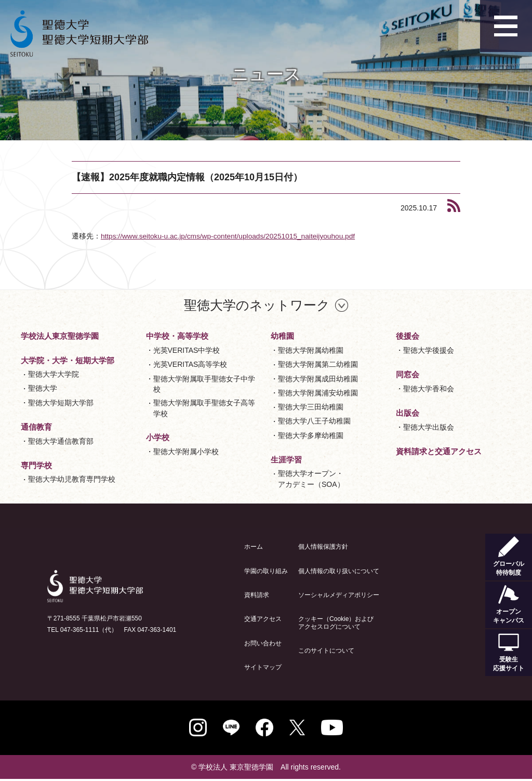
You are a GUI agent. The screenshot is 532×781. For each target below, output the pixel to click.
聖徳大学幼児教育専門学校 (72, 479)
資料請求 (257, 595)
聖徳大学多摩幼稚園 (311, 435)
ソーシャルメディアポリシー (339, 595)
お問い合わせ (263, 643)
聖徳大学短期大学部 (61, 402)
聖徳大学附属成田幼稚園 (318, 378)
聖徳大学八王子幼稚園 (314, 421)
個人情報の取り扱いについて (339, 571)
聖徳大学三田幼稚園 (311, 407)
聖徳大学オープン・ (311, 479)
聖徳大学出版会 (429, 427)
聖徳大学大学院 (54, 374)
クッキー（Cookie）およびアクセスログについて (336, 623)
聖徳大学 (43, 388)
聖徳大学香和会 (429, 388)
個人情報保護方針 (323, 547)
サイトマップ (263, 667)
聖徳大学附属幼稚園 (311, 350)
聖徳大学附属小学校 (186, 451)
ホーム (254, 547)
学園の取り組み (266, 571)
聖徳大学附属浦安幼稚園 (318, 392)
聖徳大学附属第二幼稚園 (318, 364)
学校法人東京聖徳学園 (60, 336)
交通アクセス (263, 619)
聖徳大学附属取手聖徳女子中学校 (204, 383)
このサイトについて (326, 651)
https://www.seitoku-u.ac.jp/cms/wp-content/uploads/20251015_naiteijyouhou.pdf (231, 236)
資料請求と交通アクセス (439, 451)
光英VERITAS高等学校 (190, 364)
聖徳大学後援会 (429, 350)
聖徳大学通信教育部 (61, 441)
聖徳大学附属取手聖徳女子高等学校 (204, 408)
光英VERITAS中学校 (187, 350)
